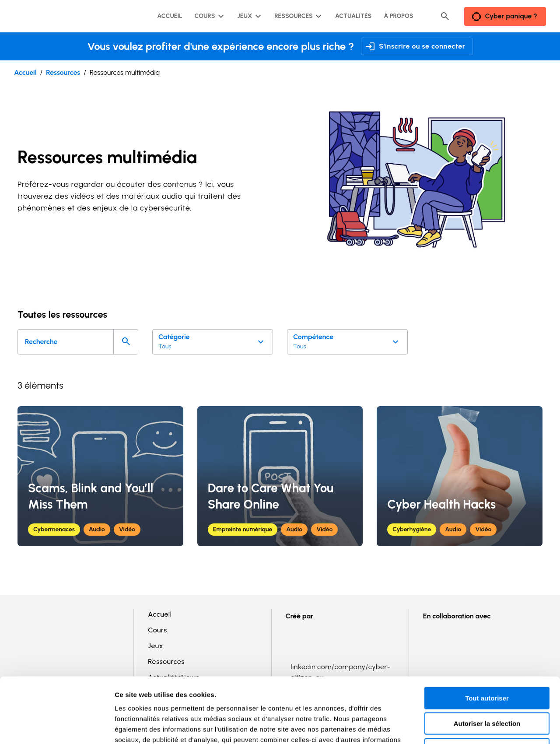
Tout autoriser (487, 637)
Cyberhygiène (412, 529)
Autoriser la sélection (487, 663)
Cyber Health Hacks (441, 504)
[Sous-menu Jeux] (248, 16)
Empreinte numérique (243, 529)
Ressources (63, 72)
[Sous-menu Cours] (208, 16)
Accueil (25, 72)
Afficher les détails (482, 727)
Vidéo (127, 529)
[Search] (126, 342)
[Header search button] (445, 16)
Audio (97, 529)
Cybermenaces (54, 529)
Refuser (487, 688)
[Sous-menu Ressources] (297, 16)
